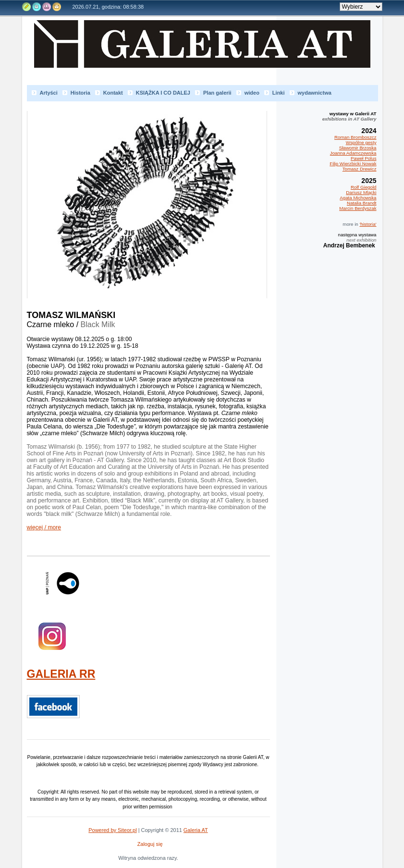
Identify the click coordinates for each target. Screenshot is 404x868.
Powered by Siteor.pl (112, 830)
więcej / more (44, 527)
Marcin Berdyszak (358, 208)
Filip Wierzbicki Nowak (353, 164)
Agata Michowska (358, 198)
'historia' (368, 224)
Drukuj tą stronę (46, 7)
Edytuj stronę (27, 7)
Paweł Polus (363, 158)
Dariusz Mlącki (361, 192)
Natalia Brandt (362, 203)
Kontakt (56, 7)
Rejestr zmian (37, 7)
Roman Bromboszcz (355, 137)
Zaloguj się (150, 844)
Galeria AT (207, 53)
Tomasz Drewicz (360, 169)
